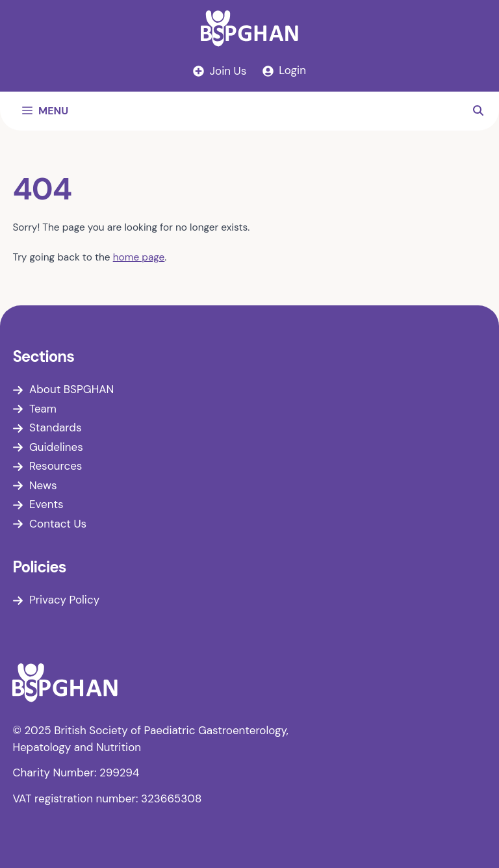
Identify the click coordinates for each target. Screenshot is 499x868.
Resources (56, 466)
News (43, 485)
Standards (56, 428)
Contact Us (58, 524)
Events (46, 504)
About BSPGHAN (71, 389)
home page (139, 257)
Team (43, 409)
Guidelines (56, 447)
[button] (478, 111)
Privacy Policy (64, 600)
